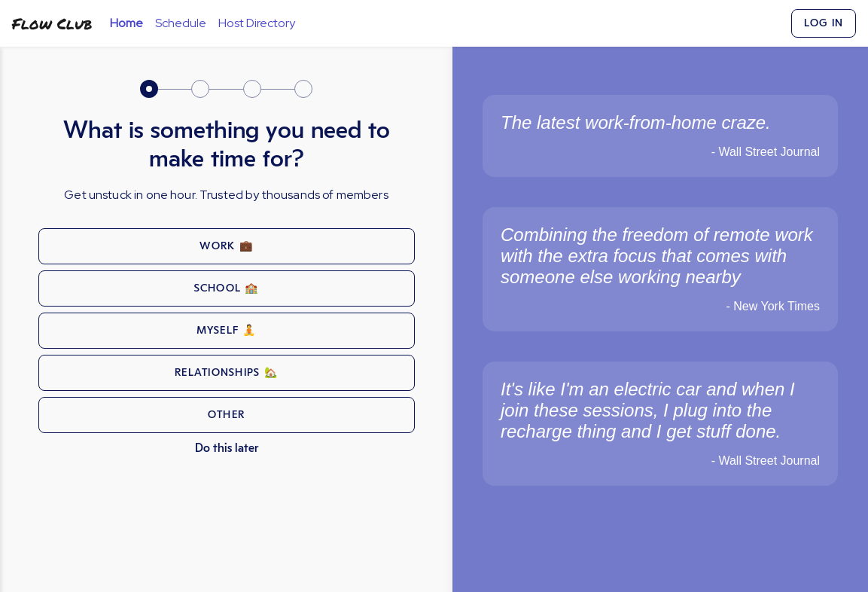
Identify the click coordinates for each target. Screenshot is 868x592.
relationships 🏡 (226, 373)
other (226, 415)
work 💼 (226, 246)
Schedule (181, 23)
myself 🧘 (227, 331)
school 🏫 (227, 288)
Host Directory (257, 23)
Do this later (227, 448)
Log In (824, 23)
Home (126, 23)
